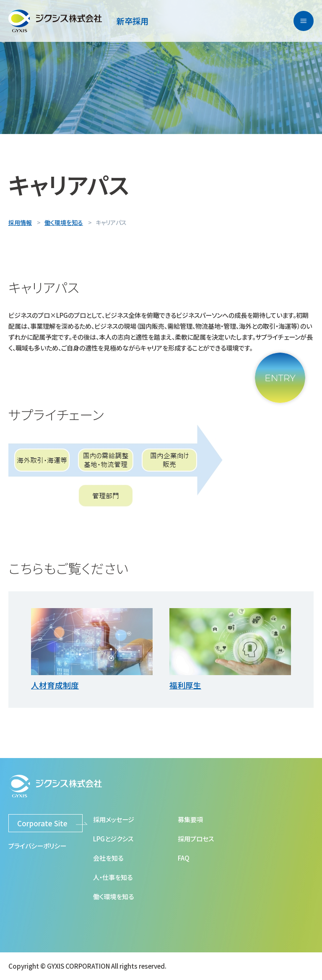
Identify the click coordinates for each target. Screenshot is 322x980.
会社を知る (108, 858)
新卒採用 (132, 21)
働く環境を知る (113, 896)
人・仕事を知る (113, 877)
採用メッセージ (114, 819)
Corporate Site (42, 823)
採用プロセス (196, 838)
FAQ (184, 858)
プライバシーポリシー (37, 846)
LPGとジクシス (113, 838)
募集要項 (190, 819)
